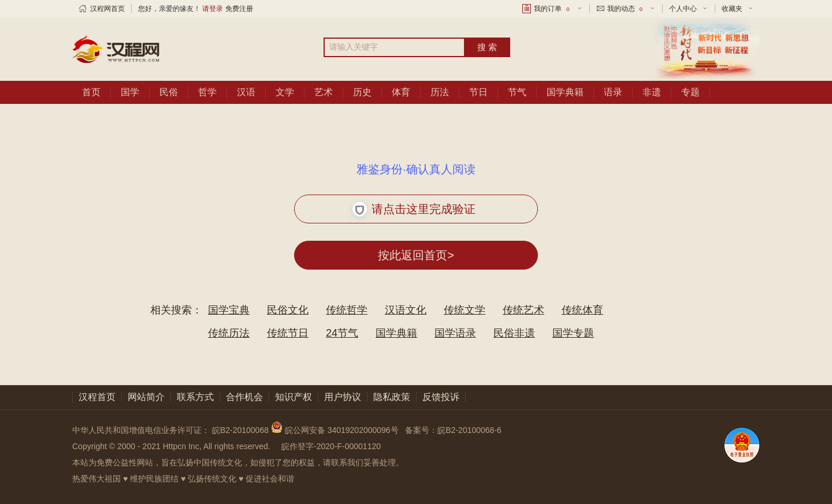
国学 (130, 92)
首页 (91, 92)
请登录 (213, 9)
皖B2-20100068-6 (469, 430)
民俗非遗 (514, 333)
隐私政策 (392, 397)
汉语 (246, 92)
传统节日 (288, 333)
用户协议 (343, 397)
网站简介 (146, 397)
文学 (285, 92)
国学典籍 (565, 92)
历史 (362, 92)
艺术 (324, 92)
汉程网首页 (107, 9)
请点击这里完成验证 (414, 209)
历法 (440, 92)
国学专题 (573, 333)
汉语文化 (406, 310)
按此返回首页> (416, 255)
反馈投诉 (441, 397)
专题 (690, 92)
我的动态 (626, 9)
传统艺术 (523, 310)
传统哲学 (347, 310)
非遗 (652, 92)
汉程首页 (97, 397)
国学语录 (455, 333)
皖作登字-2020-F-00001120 (331, 446)
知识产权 (294, 397)
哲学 (207, 92)
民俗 (169, 92)
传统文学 (465, 310)
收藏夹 (732, 9)
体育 (401, 92)
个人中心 (683, 9)
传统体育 (582, 310)
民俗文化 (288, 310)
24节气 (342, 333)
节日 (478, 92)
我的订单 (552, 9)
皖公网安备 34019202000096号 (336, 430)
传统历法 (229, 333)
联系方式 (195, 397)
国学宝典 (229, 310)
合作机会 (244, 397)
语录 (613, 92)
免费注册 (239, 9)
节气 (517, 92)
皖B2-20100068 (240, 430)
